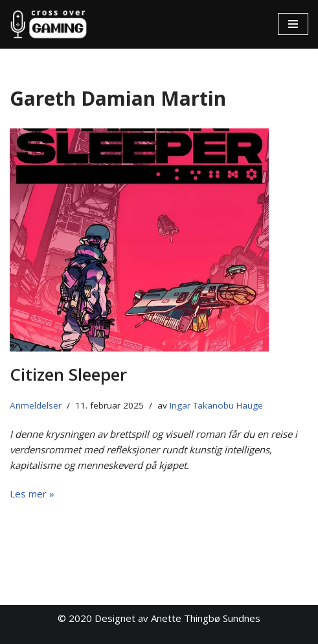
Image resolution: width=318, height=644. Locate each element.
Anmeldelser (36, 405)
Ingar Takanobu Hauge (216, 405)
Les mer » (32, 494)
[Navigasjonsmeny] (293, 24)
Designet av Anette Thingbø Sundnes (177, 618)
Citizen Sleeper (68, 374)
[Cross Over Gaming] (49, 24)
